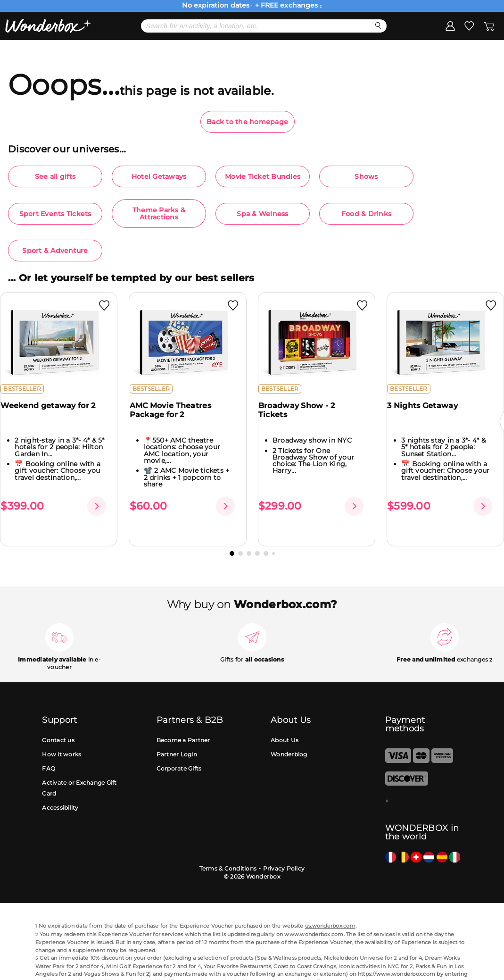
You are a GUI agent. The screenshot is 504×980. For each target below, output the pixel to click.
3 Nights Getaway (428, 413)
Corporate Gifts (179, 753)
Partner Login (177, 739)
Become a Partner (183, 725)
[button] (232, 538)
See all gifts (55, 176)
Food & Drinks (366, 214)
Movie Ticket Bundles (263, 176)
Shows (366, 176)
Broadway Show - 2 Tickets (302, 418)
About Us (285, 725)
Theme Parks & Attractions (159, 213)
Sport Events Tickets (55, 214)
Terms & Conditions (228, 853)
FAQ (49, 753)
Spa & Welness (262, 214)
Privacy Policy (284, 853)
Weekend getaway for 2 (54, 413)
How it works (62, 739)
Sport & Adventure (55, 251)
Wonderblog (289, 739)
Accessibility (60, 792)
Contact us (58, 725)
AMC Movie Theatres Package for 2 (176, 418)
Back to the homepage (247, 122)
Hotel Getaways (159, 176)
